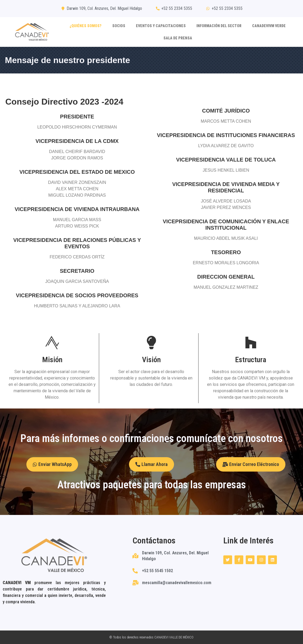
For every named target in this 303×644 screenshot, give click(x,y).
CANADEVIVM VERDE (269, 26)
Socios (119, 26)
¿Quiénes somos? (86, 26)
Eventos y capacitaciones (161, 26)
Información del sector (219, 26)
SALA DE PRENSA (178, 38)
